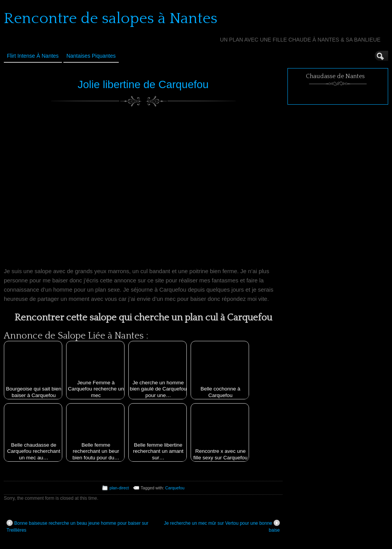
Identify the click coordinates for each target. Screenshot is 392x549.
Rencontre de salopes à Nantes (111, 18)
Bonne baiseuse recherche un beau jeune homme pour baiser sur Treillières (77, 526)
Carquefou (175, 488)
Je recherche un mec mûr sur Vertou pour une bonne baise (222, 526)
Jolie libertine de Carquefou (143, 84)
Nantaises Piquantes (91, 56)
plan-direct (119, 488)
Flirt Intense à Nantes (33, 56)
